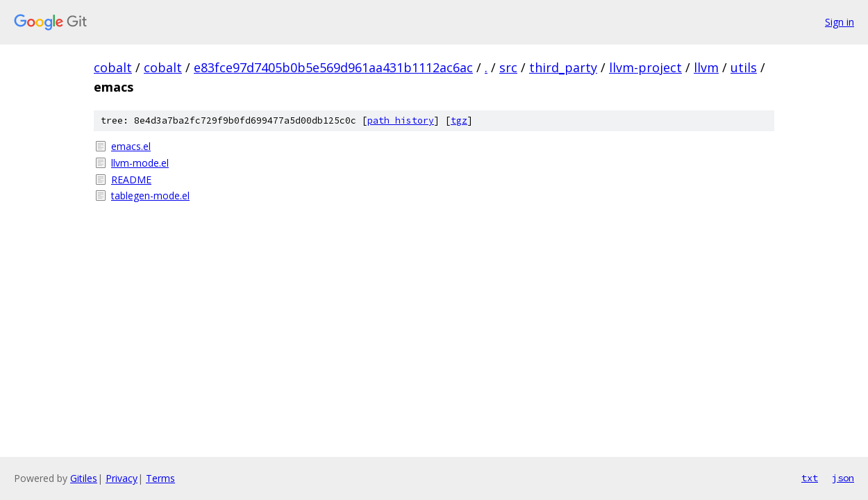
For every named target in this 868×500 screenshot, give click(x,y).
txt (810, 478)
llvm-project (645, 67)
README (131, 180)
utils (744, 67)
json (843, 478)
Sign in (840, 22)
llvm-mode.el (140, 163)
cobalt (113, 67)
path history (401, 120)
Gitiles (84, 478)
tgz (459, 120)
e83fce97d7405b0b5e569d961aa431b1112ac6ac (333, 67)
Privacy (122, 478)
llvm (706, 67)
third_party (563, 67)
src (508, 67)
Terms (160, 478)
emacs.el (131, 146)
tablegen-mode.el (150, 195)
